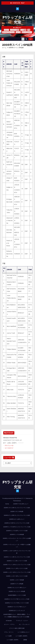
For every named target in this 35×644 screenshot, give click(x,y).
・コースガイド (8, 448)
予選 (29, 30)
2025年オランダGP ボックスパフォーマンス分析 (17, 515)
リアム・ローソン (9, 632)
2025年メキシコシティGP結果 (17, 591)
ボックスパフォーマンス (8, 32)
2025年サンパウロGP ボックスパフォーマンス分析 (17, 527)
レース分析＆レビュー (24, 632)
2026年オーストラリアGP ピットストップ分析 (17, 599)
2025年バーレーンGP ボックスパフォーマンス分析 (17, 565)
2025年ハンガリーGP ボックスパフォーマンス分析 (17, 572)
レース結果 (23, 30)
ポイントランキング (27, 32)
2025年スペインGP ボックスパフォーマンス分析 (17, 557)
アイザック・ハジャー (22, 621)
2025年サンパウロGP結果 (17, 534)
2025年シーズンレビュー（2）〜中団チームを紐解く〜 (17, 546)
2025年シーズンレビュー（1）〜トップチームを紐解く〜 (17, 540)
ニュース (18, 32)
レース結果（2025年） (22, 636)
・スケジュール (8, 445)
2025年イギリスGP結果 (17, 512)
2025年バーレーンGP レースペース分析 (17, 568)
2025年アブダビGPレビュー (21, 504)
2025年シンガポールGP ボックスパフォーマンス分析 (17, 552)
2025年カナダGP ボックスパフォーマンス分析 (17, 523)
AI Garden (9, 621)
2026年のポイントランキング (17, 611)
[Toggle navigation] (23, 39)
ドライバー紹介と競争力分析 (17, 628)
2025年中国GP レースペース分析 (17, 595)
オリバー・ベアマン (9, 624)
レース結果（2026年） (13, 640)
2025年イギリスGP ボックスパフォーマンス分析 (17, 508)
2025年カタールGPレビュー (17, 519)
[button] (26, 39)
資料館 (25, 640)
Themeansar (17, 501)
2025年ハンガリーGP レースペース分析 (17, 576)
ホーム (4, 48)
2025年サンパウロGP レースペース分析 (17, 531)
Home (7, 504)
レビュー (6, 30)
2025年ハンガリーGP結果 (17, 580)
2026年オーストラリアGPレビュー (17, 607)
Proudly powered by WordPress (12, 498)
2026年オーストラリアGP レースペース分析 (17, 603)
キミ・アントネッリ (24, 624)
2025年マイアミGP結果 (17, 584)
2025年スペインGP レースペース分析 (17, 561)
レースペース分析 (15, 30)
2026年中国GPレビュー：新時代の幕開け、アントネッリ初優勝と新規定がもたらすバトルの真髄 (17, 616)
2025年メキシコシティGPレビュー (17, 588)
